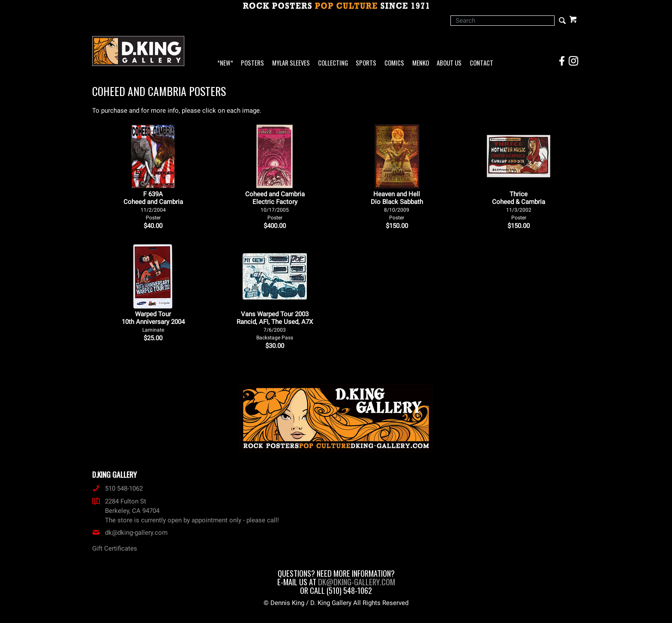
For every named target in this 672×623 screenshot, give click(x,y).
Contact (481, 63)
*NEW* (225, 63)
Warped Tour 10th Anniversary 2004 (153, 322)
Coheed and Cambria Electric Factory (275, 205)
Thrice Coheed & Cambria (519, 205)
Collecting (333, 63)
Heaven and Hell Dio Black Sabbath (397, 205)
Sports (366, 63)
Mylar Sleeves (291, 63)
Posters (252, 63)
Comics (394, 63)
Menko (421, 63)
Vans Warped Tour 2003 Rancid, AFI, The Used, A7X (275, 325)
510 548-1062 (117, 488)
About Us (449, 63)
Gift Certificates (115, 548)
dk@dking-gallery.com (130, 533)
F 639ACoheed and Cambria (153, 205)
